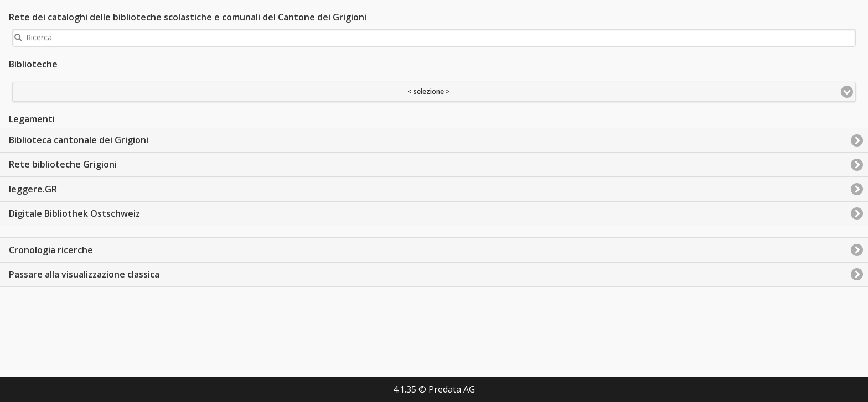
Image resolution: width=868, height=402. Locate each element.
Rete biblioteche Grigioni (63, 164)
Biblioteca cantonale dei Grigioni (79, 140)
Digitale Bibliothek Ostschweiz (74, 213)
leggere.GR (33, 189)
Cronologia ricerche (51, 250)
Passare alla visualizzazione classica (84, 274)
